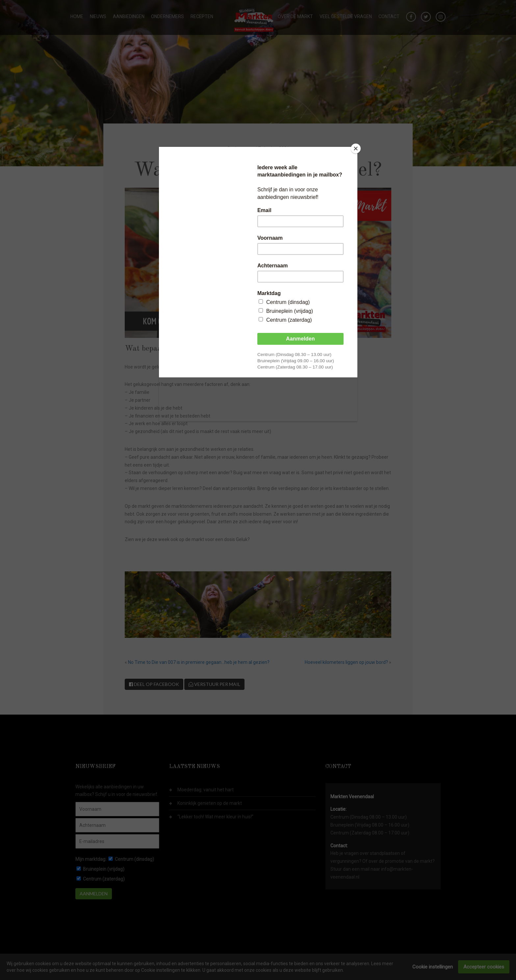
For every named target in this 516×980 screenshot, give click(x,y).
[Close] (356, 149)
